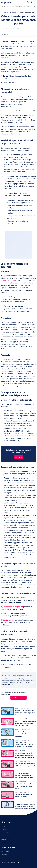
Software (4, 842)
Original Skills (8, 620)
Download (18, 457)
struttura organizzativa (9, 280)
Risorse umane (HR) (7, 12)
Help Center (5, 854)
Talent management (15, 12)
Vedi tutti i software (18, 698)
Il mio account (5, 851)
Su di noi (4, 839)
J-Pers (5, 613)
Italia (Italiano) (13, 862)
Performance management (13, 607)
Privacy (3, 826)
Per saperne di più (7, 684)
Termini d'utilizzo (6, 833)
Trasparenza (5, 829)
